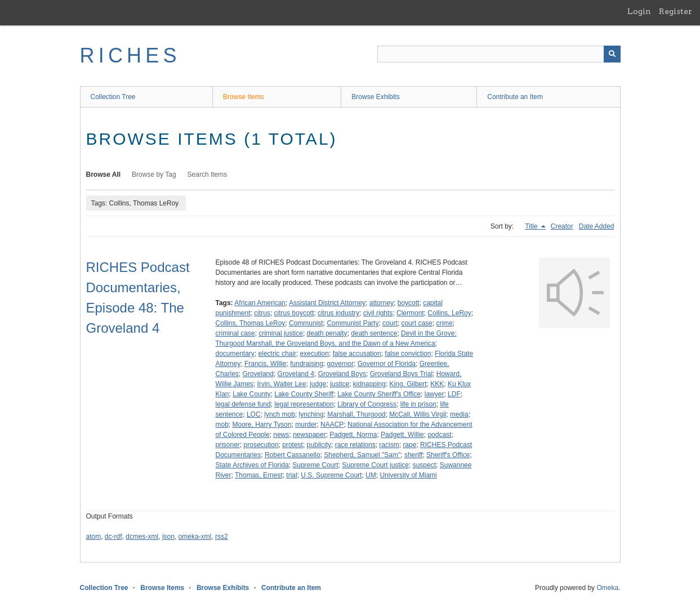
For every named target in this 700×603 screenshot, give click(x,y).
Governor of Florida (387, 364)
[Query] (499, 54)
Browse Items (244, 97)
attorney (382, 303)
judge (318, 384)
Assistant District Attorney (327, 303)
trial (291, 475)
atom (94, 537)
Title (532, 226)
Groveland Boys (342, 374)
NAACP (332, 425)
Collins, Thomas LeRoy (251, 323)
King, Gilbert (408, 384)
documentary (235, 354)
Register (676, 11)
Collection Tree (113, 97)
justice (340, 384)
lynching (311, 414)
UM (371, 475)
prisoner (228, 445)
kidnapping (369, 384)
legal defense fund (243, 404)
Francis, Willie (266, 364)
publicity (319, 445)
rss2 (222, 537)
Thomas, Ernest (259, 475)
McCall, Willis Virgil (418, 414)
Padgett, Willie (402, 435)
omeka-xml (195, 537)
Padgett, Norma (353, 435)
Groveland (258, 374)
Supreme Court (315, 465)
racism (389, 445)
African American (260, 303)
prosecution (261, 445)
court (390, 323)
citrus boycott (294, 313)
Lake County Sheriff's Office (379, 394)
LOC (254, 414)
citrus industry (338, 313)
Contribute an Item (515, 97)
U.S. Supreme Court (331, 475)
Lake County (251, 394)
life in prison (418, 404)
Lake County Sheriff (304, 394)
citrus (262, 313)
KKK (437, 384)
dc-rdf (113, 537)
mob (222, 425)
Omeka (607, 588)
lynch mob (280, 414)
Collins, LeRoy (449, 313)
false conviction (408, 354)
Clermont (410, 313)
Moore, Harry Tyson (262, 425)
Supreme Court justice (375, 465)
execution (315, 354)
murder (306, 425)
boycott (409, 303)
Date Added (597, 226)
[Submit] (612, 54)
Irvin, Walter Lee (282, 384)
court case (416, 323)
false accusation (357, 354)
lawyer (434, 394)
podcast (439, 435)
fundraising (307, 364)
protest (293, 445)
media (459, 414)
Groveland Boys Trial (401, 374)
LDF (454, 394)
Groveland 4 (296, 374)
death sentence (374, 333)
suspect (424, 465)
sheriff (413, 455)
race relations (355, 445)
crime (444, 323)
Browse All (104, 175)
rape (409, 445)
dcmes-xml (142, 537)
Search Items (208, 175)
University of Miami (408, 475)
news (281, 435)
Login (639, 11)
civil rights (378, 313)
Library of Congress (367, 404)
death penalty (327, 333)
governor (340, 364)
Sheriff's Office (448, 455)
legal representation (304, 404)
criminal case (235, 333)
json (168, 537)
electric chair (277, 354)
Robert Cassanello (293, 455)
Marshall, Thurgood (356, 414)
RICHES (130, 55)
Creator (562, 226)
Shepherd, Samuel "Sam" (362, 455)
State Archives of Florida (252, 465)
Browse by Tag (154, 175)
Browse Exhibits (375, 97)
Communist (306, 323)
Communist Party (353, 323)
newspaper (309, 435)
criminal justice (281, 333)
